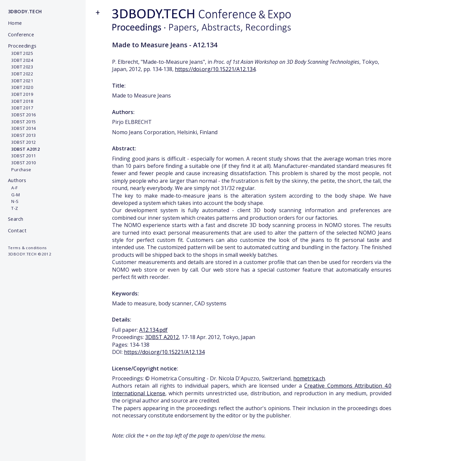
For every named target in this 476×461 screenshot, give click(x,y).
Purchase (20, 170)
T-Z (13, 208)
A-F (13, 188)
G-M (14, 195)
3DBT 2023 (20, 67)
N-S (13, 201)
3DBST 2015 (22, 122)
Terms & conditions (27, 248)
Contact (17, 230)
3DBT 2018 (20, 101)
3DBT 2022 (20, 74)
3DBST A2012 (162, 337)
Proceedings (22, 46)
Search (16, 219)
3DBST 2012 (22, 142)
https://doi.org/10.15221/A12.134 (215, 69)
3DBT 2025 (20, 53)
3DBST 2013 (22, 135)
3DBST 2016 (22, 115)
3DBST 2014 (22, 128)
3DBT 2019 (20, 94)
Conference (21, 35)
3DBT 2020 (20, 87)
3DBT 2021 (20, 81)
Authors (17, 180)
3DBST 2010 (22, 163)
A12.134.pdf (153, 330)
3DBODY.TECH (25, 11)
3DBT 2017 (20, 108)
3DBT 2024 (20, 60)
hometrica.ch (309, 378)
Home (15, 23)
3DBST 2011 (22, 156)
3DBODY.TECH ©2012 (30, 254)
